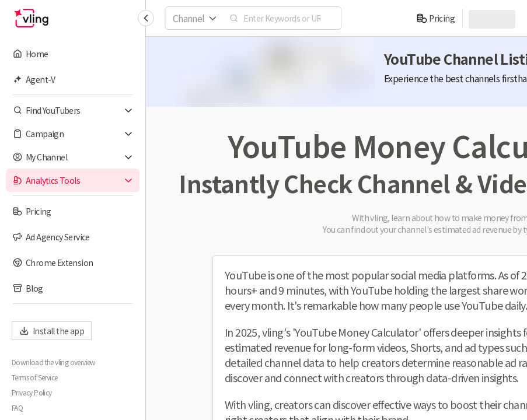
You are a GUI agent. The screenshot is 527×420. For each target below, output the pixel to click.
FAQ (17, 408)
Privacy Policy (32, 393)
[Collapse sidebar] (146, 18)
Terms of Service (34, 377)
